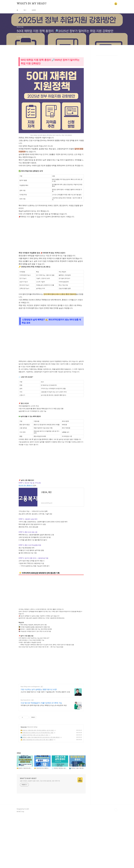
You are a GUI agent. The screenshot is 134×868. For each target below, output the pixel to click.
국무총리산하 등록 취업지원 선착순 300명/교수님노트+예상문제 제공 (44, 705)
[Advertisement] (51, 236)
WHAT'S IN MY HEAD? (32, 4)
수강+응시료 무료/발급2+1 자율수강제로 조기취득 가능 (41, 703)
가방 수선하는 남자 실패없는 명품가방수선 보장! (39, 689)
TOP (116, 810)
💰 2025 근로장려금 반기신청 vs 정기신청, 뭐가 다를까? (37, 740)
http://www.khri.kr (26, 700)
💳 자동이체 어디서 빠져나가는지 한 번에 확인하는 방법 (37, 733)
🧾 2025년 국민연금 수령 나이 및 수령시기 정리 (34, 735)
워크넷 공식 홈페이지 (26, 485)
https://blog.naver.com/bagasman (30, 687)
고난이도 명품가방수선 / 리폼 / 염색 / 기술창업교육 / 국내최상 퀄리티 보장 (45, 692)
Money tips (24, 727)
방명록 (34, 10)
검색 (111, 4)
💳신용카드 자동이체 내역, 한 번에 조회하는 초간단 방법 (37, 730)
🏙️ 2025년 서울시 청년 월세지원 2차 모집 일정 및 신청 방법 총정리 (40, 737)
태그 (25, 10)
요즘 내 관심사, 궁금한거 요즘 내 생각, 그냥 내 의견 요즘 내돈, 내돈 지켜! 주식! (40, 781)
